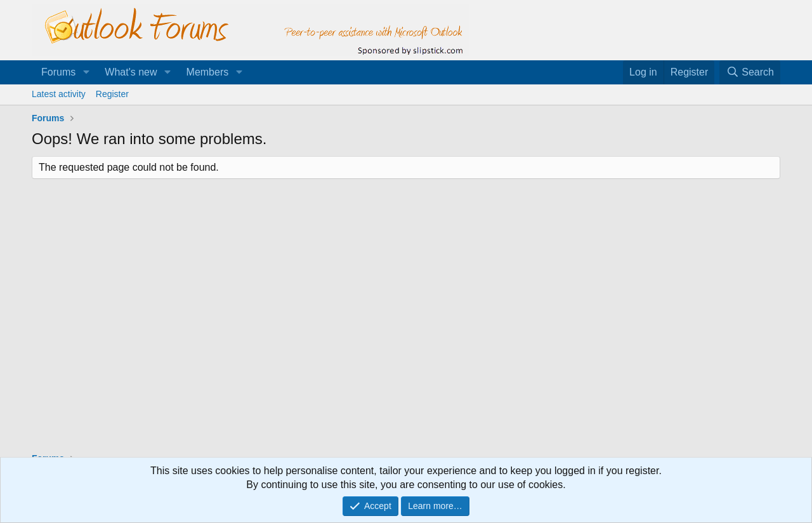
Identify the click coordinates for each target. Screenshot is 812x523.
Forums (58, 72)
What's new (131, 72)
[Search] (750, 72)
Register (112, 94)
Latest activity (59, 94)
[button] (86, 72)
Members (208, 72)
